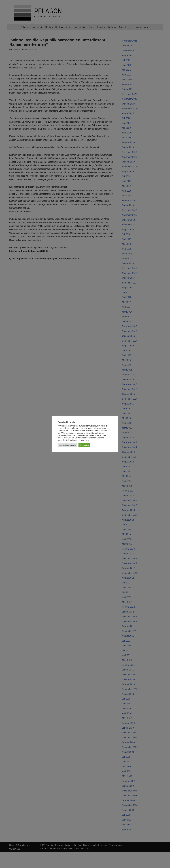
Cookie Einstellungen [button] (67, 445)
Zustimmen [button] (84, 445)
